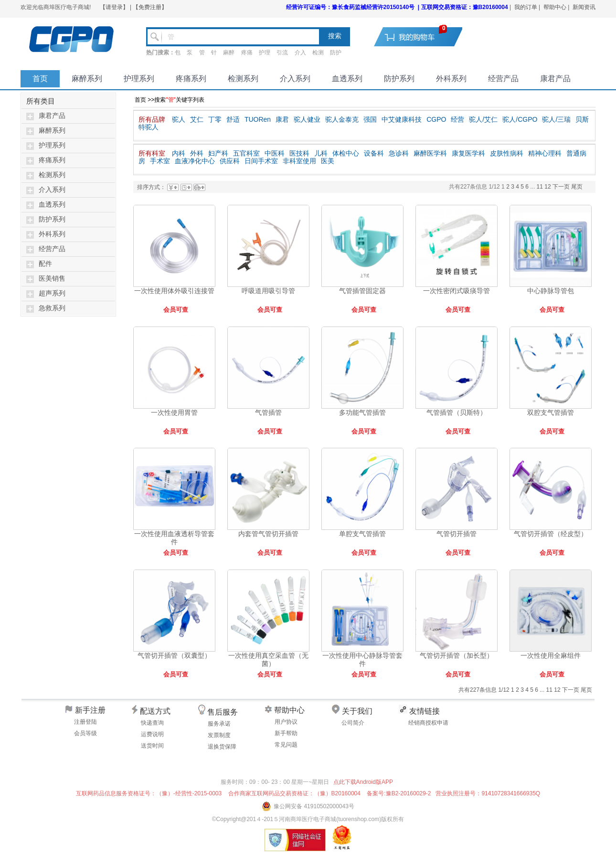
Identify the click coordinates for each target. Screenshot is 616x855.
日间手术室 (261, 161)
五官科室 (246, 153)
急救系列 (52, 308)
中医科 (275, 153)
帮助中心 (555, 7)
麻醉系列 (87, 79)
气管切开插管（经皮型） (551, 534)
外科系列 (451, 79)
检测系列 (243, 79)
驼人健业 (307, 119)
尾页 (577, 187)
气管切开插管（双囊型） (174, 655)
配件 (45, 264)
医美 (328, 161)
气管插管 (268, 412)
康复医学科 (468, 153)
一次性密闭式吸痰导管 (457, 291)
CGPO (436, 119)
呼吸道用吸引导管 (268, 291)
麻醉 (229, 53)
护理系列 (139, 79)
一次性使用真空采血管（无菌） (268, 660)
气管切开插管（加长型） (457, 655)
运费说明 (152, 734)
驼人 (179, 119)
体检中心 (346, 153)
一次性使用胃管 (174, 412)
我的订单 (526, 7)
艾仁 (197, 119)
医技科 (299, 153)
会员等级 (85, 733)
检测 (318, 53)
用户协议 (286, 722)
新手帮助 (286, 733)
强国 (370, 119)
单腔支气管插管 (362, 534)
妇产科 (218, 153)
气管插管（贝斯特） (457, 412)
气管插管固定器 (362, 291)
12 (548, 187)
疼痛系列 (191, 79)
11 (541, 187)
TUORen (258, 119)
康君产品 (555, 79)
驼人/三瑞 (556, 119)
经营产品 (503, 79)
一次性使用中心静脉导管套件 (362, 660)
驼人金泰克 (342, 119)
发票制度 (219, 735)
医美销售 (52, 279)
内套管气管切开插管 (268, 534)
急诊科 (399, 153)
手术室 (160, 161)
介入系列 (295, 79)
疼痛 (247, 53)
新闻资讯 (584, 7)
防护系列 (399, 79)
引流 (282, 53)
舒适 (233, 119)
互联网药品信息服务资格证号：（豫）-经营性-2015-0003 (149, 793)
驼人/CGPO (520, 119)
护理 (265, 53)
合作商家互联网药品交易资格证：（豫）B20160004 (294, 793)
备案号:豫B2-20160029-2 (399, 793)
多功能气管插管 (362, 412)
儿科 (321, 153)
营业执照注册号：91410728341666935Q (488, 793)
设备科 (374, 153)
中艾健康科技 (402, 119)
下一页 (561, 187)
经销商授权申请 (428, 723)
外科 (197, 153)
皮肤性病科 (507, 153)
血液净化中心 (195, 161)
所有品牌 (152, 119)
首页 (40, 79)
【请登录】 (114, 7)
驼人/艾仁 (483, 119)
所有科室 (152, 153)
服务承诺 (219, 724)
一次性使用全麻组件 (551, 655)
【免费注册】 (150, 7)
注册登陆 (85, 722)
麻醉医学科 (430, 153)
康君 (282, 119)
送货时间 (152, 746)
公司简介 (353, 723)
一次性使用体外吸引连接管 (174, 291)
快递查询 (152, 723)
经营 (457, 119)
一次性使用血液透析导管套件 (174, 538)
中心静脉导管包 (551, 291)
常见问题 (286, 745)
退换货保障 (222, 747)
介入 (300, 53)
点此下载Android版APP (363, 782)
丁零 (215, 119)
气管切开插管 (457, 534)
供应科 (230, 161)
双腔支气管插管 (551, 412)
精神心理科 (545, 153)
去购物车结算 (424, 37)
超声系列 (52, 293)
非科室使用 (299, 161)
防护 (336, 53)
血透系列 (347, 79)
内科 (179, 153)
